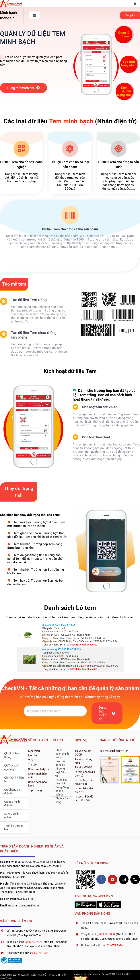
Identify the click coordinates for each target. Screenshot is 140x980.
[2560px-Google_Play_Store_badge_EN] (85, 903)
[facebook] (101, 879)
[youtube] (112, 879)
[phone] (135, 879)
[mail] (124, 879)
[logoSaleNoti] (11, 958)
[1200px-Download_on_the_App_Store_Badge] (109, 902)
